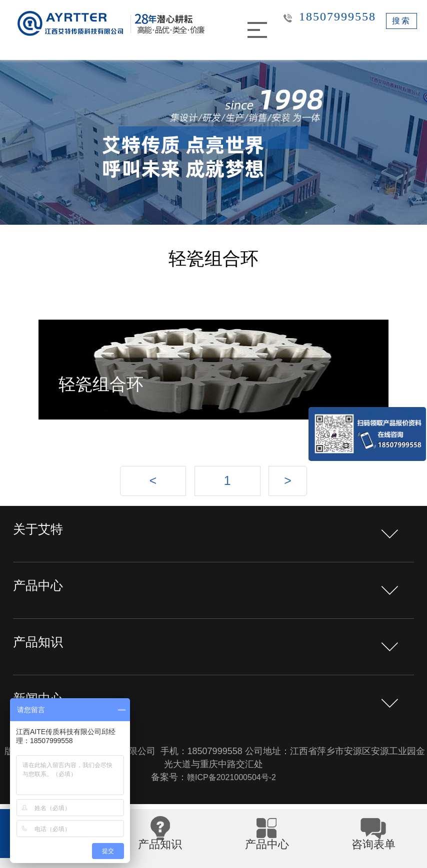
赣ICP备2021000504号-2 (231, 783)
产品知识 (43, 652)
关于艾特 (43, 540)
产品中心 (43, 596)
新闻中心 (43, 709)
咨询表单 (373, 852)
